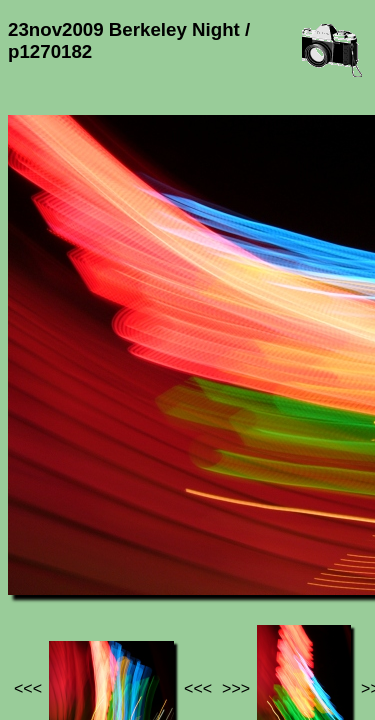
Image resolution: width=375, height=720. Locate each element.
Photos (119, 575)
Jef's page (44, 575)
